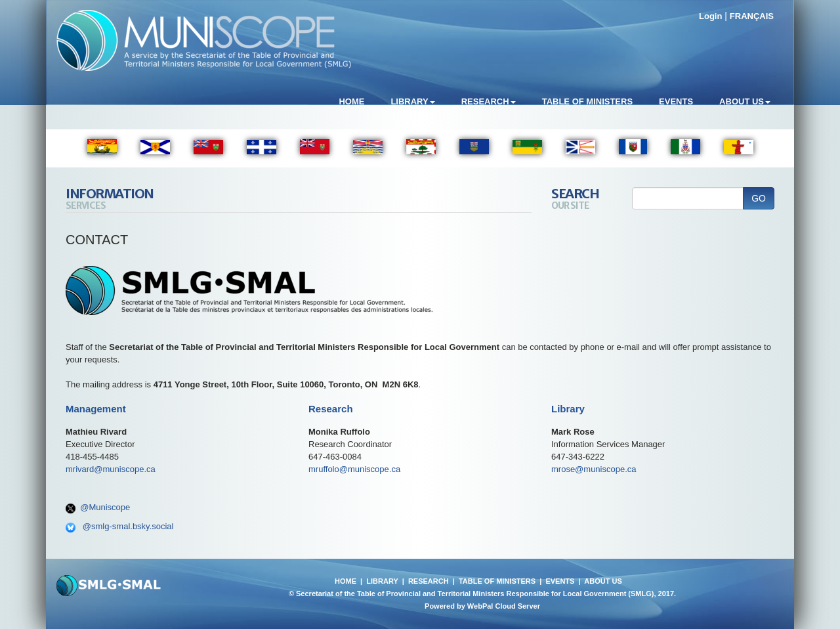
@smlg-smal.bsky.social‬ (128, 526)
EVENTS (560, 581)
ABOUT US (603, 581)
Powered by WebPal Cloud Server (482, 606)
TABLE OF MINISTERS (497, 581)
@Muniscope (105, 507)
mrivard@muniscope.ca (111, 469)
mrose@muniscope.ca (594, 469)
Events (676, 101)
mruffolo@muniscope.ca (354, 469)
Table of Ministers (587, 101)
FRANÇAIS (752, 16)
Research (489, 101)
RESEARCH (429, 581)
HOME (346, 581)
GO (759, 198)
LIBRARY (382, 581)
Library (412, 101)
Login (710, 16)
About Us (745, 101)
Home (351, 101)
